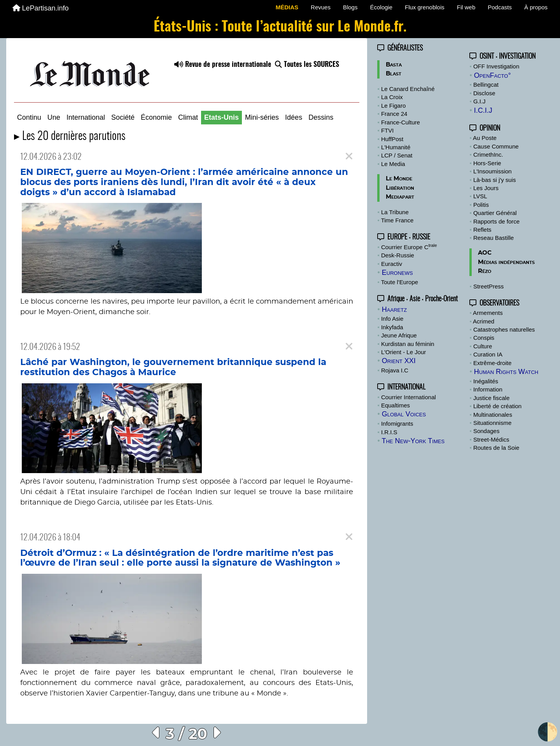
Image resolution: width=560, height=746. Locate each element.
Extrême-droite (492, 363)
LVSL (480, 196)
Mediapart (400, 197)
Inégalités (486, 381)
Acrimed (484, 321)
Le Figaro (393, 106)
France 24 (394, 114)
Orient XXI (399, 361)
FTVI (388, 130)
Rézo (485, 271)
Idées (294, 117)
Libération (400, 188)
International (86, 117)
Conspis (484, 338)
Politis (481, 205)
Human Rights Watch (506, 372)
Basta (394, 65)
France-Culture (401, 122)
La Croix (392, 97)
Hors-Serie (487, 163)
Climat (188, 117)
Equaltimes (395, 405)
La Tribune (395, 212)
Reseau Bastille (493, 238)
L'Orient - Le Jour (403, 352)
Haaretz (394, 309)
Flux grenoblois (425, 7)
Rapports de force (496, 221)
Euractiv (392, 264)
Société (123, 117)
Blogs (350, 7)
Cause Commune (496, 146)
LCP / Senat (397, 155)
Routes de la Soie (496, 448)
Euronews (397, 273)
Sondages (486, 431)
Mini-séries (262, 117)
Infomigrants (397, 424)
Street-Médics (491, 439)
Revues (321, 7)
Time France (397, 220)
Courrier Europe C (409, 247)
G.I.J (479, 101)
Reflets (482, 230)
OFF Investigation (496, 66)
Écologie (381, 7)
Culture (483, 346)
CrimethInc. (488, 155)
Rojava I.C (395, 370)
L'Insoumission (493, 171)
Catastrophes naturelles (504, 329)
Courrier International (409, 397)
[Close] (349, 156)
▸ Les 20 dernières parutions (70, 137)
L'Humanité (396, 147)
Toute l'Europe (400, 282)
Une (54, 117)
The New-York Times (413, 441)
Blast (394, 74)
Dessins (321, 117)
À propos (536, 7)
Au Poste (485, 138)
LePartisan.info (41, 8)
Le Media (393, 164)
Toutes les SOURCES (307, 65)
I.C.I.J (483, 110)
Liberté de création (497, 406)
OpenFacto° (493, 75)
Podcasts (500, 7)
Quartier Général (495, 213)
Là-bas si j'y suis (495, 180)
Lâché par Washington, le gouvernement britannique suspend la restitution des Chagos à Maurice (173, 367)
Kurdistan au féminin (408, 344)
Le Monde (399, 179)
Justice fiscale (491, 398)
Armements (488, 313)
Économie (156, 117)
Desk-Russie (398, 255)
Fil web (466, 7)
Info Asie (392, 319)
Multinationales (493, 415)
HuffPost (392, 139)
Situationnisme (492, 423)
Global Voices (404, 414)
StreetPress (488, 286)
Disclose (484, 93)
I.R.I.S (389, 432)
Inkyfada (392, 327)
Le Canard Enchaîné (408, 89)
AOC (485, 253)
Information (488, 389)
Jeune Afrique (399, 335)
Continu (29, 117)
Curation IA (488, 354)
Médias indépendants (506, 262)
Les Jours (486, 188)
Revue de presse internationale (223, 65)
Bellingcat (486, 85)
